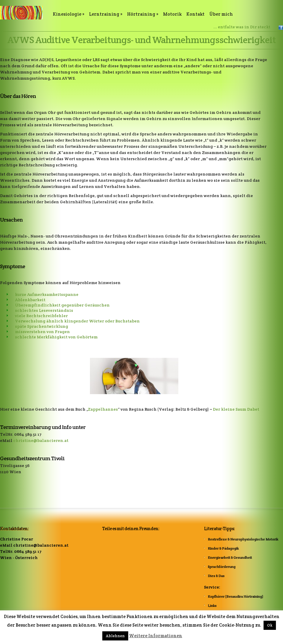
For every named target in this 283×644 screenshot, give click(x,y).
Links (212, 606)
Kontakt (195, 14)
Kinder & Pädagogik (223, 548)
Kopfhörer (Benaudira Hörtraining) (236, 596)
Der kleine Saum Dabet (236, 409)
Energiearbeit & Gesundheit (230, 557)
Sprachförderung (222, 567)
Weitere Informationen (156, 636)
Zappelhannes (103, 409)
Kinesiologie (69, 14)
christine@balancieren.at (41, 440)
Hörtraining (143, 14)
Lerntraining (106, 14)
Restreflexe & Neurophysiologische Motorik (243, 539)
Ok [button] (270, 625)
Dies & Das (216, 576)
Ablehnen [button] (115, 636)
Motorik (172, 14)
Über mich (221, 14)
